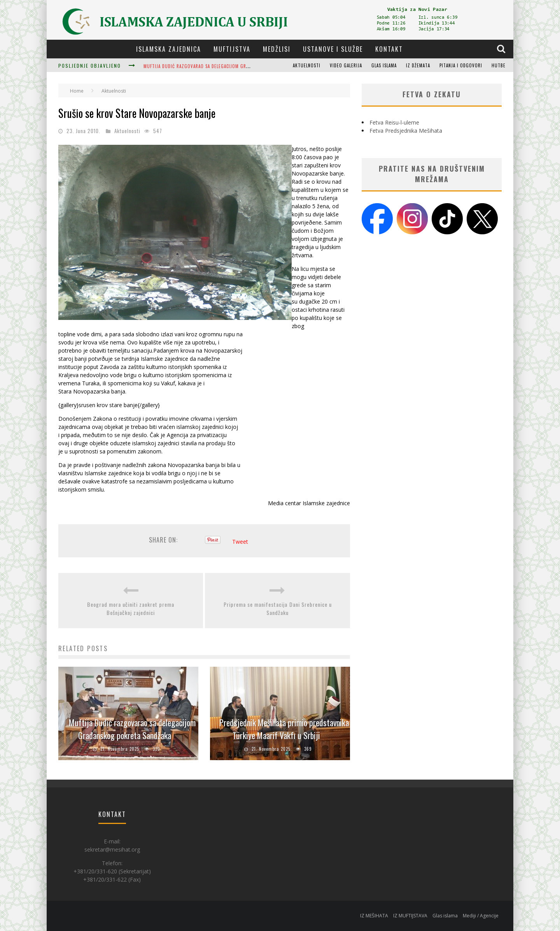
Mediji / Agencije (481, 916)
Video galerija (346, 65)
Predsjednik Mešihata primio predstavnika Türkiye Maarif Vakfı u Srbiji (284, 729)
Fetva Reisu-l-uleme (394, 122)
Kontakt (389, 49)
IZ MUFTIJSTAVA (410, 916)
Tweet (240, 542)
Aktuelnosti (307, 65)
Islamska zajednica (169, 49)
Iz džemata (418, 65)
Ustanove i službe (333, 49)
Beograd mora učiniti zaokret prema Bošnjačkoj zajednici (131, 608)
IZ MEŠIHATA (374, 916)
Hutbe (499, 65)
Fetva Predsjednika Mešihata (406, 131)
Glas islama (384, 65)
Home (77, 91)
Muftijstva (232, 49)
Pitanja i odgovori (461, 65)
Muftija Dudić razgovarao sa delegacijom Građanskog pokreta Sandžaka (226, 66)
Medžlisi (277, 49)
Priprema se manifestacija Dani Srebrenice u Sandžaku (278, 608)
